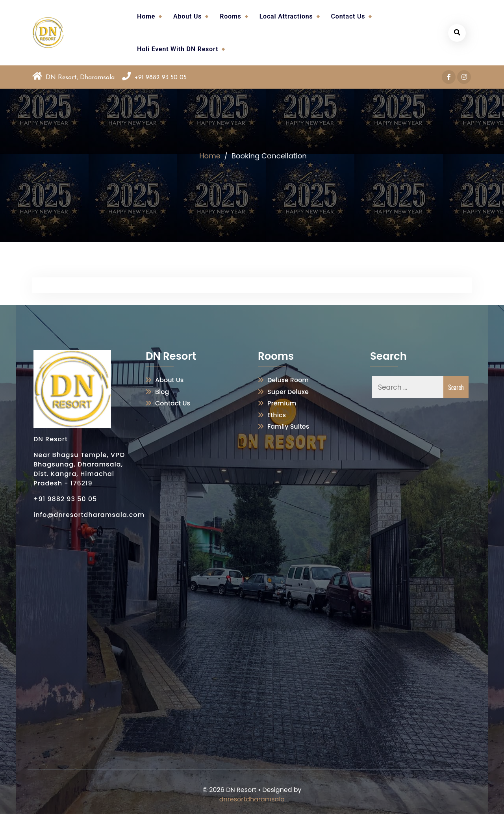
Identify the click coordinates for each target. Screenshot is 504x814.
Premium (282, 403)
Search (456, 387)
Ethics (277, 415)
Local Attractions (286, 16)
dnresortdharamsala (252, 799)
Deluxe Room (288, 380)
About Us (187, 16)
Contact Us (348, 16)
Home (146, 16)
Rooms (230, 16)
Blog (162, 392)
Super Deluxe (288, 392)
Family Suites (288, 427)
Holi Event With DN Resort (178, 49)
